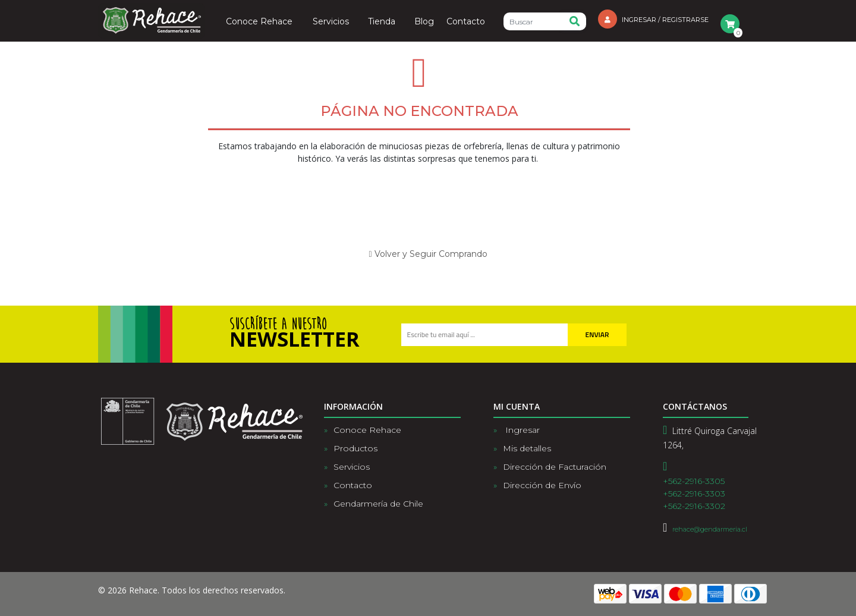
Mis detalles (527, 448)
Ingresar (521, 430)
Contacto (466, 22)
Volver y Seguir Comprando (428, 254)
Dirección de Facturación (555, 467)
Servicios (331, 22)
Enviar (597, 334)
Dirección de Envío (542, 485)
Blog (424, 22)
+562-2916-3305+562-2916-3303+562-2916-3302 (694, 494)
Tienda (382, 22)
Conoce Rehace (259, 22)
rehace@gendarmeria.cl (710, 529)
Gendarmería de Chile (378, 504)
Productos (355, 448)
